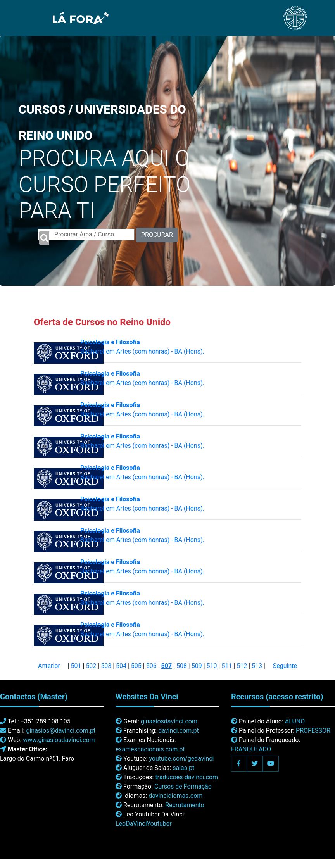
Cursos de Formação (183, 786)
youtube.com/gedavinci (181, 758)
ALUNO (295, 721)
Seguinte (285, 666)
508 (182, 666)
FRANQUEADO (251, 749)
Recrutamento (185, 805)
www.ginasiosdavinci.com (59, 740)
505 (136, 666)
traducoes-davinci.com (186, 777)
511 (227, 666)
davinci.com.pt (179, 731)
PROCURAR (157, 235)
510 (212, 666)
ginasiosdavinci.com (169, 721)
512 (242, 666)
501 (76, 666)
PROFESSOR (313, 731)
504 (121, 666)
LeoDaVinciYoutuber (144, 824)
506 (151, 666)
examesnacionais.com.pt (150, 749)
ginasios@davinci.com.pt (61, 731)
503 (106, 666)
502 (91, 666)
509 (197, 666)
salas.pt (183, 768)
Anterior (49, 666)
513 (257, 666)
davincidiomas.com (175, 796)
